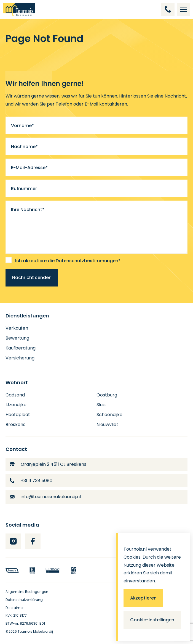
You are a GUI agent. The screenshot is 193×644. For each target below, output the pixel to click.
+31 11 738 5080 (31, 481)
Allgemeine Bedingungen (27, 592)
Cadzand (15, 395)
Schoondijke (109, 415)
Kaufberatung (21, 348)
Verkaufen (17, 328)
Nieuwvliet (107, 424)
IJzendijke (16, 405)
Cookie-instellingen (152, 620)
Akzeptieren (143, 598)
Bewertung (17, 338)
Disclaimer (14, 608)
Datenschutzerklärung (24, 600)
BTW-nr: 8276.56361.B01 (25, 623)
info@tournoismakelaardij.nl (45, 497)
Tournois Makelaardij (35, 631)
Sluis (101, 405)
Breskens (15, 424)
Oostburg (107, 395)
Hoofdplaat (18, 415)
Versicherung (20, 358)
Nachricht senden (32, 278)
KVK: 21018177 (16, 615)
